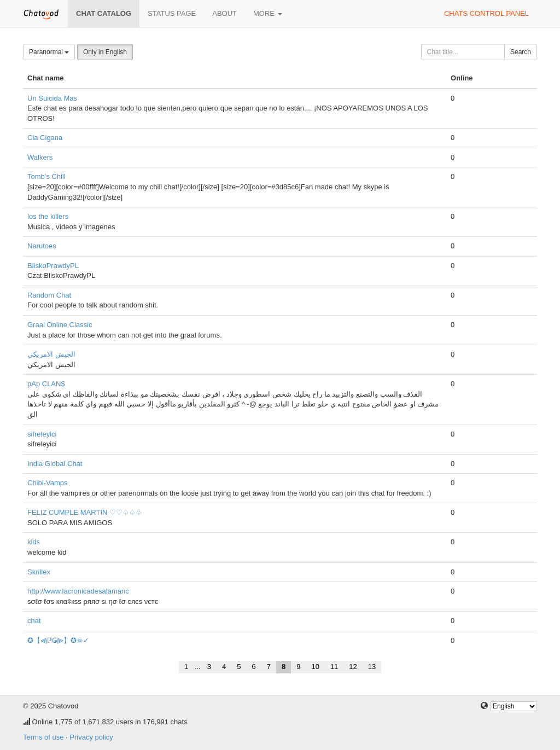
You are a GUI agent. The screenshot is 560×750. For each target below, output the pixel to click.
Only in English (105, 52)
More (268, 13)
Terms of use (43, 737)
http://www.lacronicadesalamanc (78, 591)
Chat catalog (104, 13)
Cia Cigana (45, 138)
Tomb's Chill (46, 176)
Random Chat (49, 295)
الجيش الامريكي (51, 354)
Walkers (40, 157)
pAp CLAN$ (46, 384)
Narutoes (42, 246)
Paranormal (49, 52)
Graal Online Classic (60, 325)
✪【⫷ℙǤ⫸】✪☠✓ (58, 640)
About (224, 13)
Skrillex (39, 572)
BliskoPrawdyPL (53, 266)
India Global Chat (55, 464)
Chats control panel (486, 13)
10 (315, 667)
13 (372, 667)
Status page (172, 13)
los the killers (48, 216)
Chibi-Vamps (47, 483)
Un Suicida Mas (52, 98)
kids (34, 542)
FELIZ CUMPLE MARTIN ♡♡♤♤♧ (85, 512)
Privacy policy (91, 737)
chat (34, 621)
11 (334, 667)
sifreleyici (42, 434)
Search (521, 52)
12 (353, 667)
